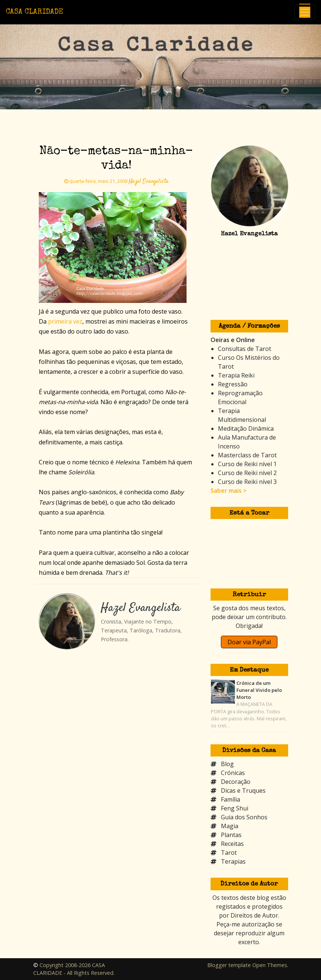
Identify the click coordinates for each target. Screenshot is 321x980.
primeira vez (65, 321)
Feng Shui (235, 808)
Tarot (229, 853)
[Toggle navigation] (305, 12)
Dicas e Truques (243, 791)
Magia (230, 826)
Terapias (233, 861)
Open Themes (270, 965)
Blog (227, 764)
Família (230, 799)
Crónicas (233, 773)
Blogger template (229, 965)
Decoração (236, 782)
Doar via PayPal (249, 642)
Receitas (232, 844)
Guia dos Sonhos (244, 817)
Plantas (231, 835)
